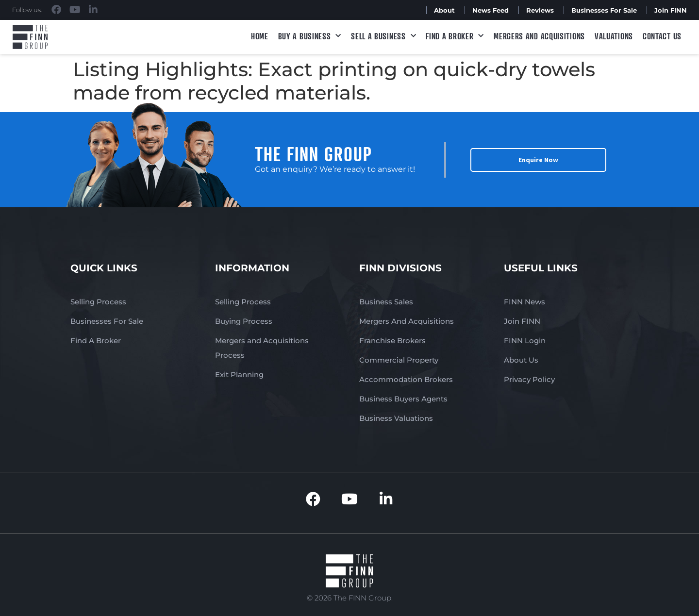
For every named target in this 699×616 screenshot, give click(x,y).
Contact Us (662, 36)
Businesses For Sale (604, 10)
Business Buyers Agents (403, 399)
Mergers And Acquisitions (407, 321)
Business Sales (386, 302)
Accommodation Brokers (406, 379)
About (444, 10)
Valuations (614, 36)
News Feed (491, 10)
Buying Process (244, 321)
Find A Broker (455, 36)
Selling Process (98, 302)
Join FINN (671, 10)
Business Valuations (396, 418)
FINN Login (525, 341)
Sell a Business (383, 36)
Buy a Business (310, 36)
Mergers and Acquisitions (539, 36)
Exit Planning (239, 375)
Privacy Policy (529, 379)
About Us (521, 360)
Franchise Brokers (392, 341)
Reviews (540, 10)
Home (260, 36)
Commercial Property (399, 360)
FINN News (524, 302)
